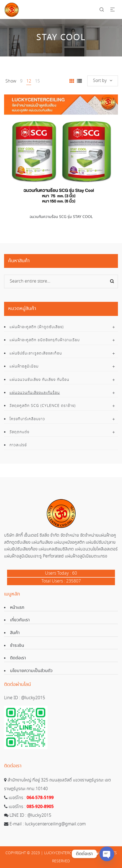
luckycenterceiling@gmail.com (55, 824)
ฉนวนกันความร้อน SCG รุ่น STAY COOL (61, 217)
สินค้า (15, 633)
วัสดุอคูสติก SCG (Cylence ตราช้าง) (43, 406)
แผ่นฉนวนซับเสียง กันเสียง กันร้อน (39, 380)
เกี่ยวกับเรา (20, 620)
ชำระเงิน (17, 646)
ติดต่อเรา (18, 658)
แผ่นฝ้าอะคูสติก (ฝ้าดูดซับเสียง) (37, 327)
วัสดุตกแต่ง (19, 432)
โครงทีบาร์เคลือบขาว (27, 419)
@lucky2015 (33, 698)
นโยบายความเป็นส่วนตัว (31, 671)
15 (37, 81)
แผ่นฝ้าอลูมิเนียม (24, 366)
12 (29, 81)
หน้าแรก (17, 608)
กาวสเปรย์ (18, 445)
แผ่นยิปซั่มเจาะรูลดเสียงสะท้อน (36, 353)
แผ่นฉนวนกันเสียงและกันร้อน (35, 393)
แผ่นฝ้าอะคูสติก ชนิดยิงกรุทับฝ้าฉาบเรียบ (45, 340)
